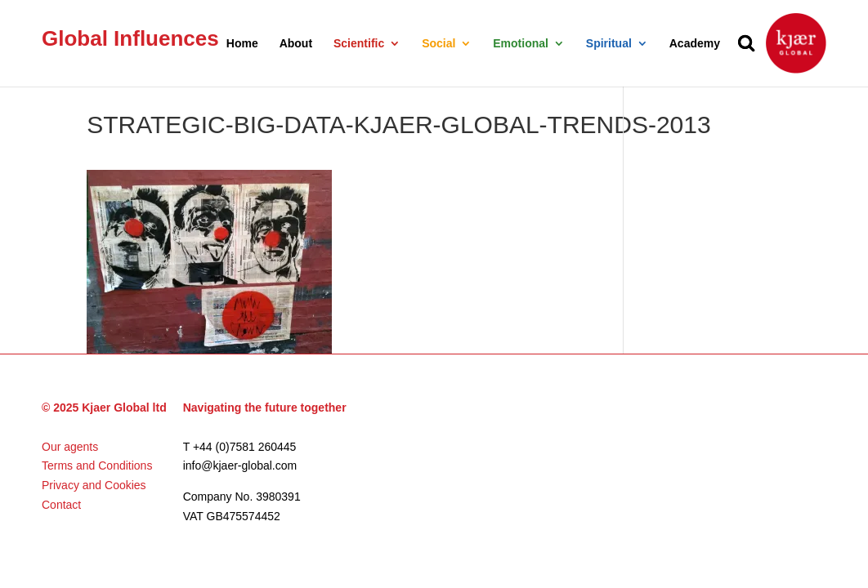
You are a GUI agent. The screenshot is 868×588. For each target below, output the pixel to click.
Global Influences (130, 38)
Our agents (70, 447)
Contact (61, 505)
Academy (695, 44)
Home (242, 44)
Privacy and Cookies (94, 485)
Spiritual (609, 44)
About (296, 44)
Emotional (521, 44)
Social (438, 44)
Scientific (359, 44)
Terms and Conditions (97, 465)
